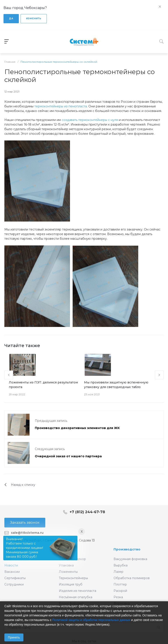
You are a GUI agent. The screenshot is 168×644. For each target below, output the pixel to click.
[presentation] (9, 375)
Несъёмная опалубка (76, 597)
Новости (11, 565)
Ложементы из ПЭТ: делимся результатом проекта (43, 385)
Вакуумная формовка (130, 559)
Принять (14, 637)
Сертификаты (15, 578)
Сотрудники (14, 584)
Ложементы (68, 572)
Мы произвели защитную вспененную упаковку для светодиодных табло (116, 385)
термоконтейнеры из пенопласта (61, 106)
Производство (127, 549)
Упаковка (66, 565)
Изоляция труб (71, 584)
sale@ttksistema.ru (27, 533)
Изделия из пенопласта (78, 591)
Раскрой (120, 591)
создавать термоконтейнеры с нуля (90, 120)
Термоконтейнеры (73, 578)
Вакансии (12, 572)
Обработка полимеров (132, 578)
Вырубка (121, 565)
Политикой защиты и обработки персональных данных (91, 620)
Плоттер (120, 584)
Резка (118, 597)
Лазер (118, 572)
